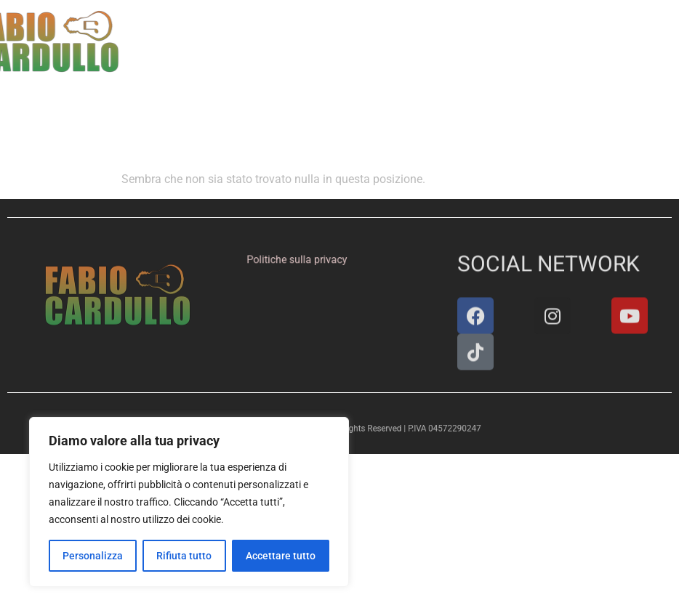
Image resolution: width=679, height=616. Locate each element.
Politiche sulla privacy (300, 260)
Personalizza (93, 556)
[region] (189, 502)
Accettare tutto (281, 556)
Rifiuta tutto (184, 556)
